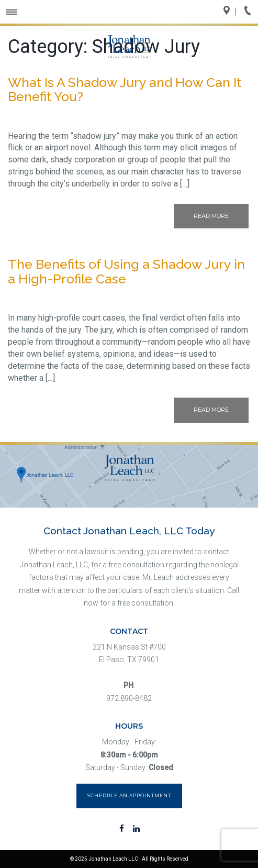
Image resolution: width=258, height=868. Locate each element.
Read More (211, 216)
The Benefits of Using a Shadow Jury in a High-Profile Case (126, 271)
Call (251, 12)
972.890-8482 (129, 698)
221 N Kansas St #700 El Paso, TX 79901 (129, 653)
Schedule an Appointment (129, 795)
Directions (230, 12)
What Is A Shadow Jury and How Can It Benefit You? (125, 90)
